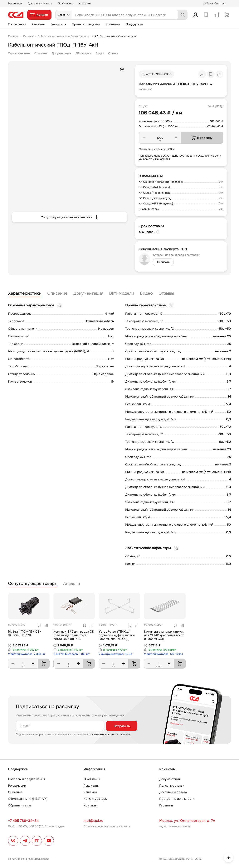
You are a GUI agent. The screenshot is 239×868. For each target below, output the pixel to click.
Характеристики (19, 53)
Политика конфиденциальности (28, 859)
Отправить (122, 726)
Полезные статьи (172, 786)
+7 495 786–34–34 (23, 821)
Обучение (15, 792)
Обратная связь (20, 805)
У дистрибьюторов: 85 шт (116, 654)
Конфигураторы (95, 799)
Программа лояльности (177, 799)
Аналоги (71, 584)
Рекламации (17, 786)
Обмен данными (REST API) (28, 799)
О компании (17, 24)
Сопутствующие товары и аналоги (70, 217)
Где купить (58, 24)
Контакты (85, 3)
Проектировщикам (86, 24)
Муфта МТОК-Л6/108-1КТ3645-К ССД (24, 633)
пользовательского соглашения (109, 734)
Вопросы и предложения (27, 779)
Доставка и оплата (40, 3)
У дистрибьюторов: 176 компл (163, 654)
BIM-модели (83, 53)
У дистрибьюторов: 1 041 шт (72, 654)
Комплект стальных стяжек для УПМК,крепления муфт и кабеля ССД (164, 635)
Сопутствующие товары (33, 584)
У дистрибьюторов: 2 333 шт (27, 654)
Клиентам (113, 24)
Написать (163, 262)
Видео (100, 53)
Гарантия (166, 805)
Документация (61, 53)
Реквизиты (15, 3)
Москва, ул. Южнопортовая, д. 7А (187, 821)
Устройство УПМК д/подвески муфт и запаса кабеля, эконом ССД (117, 635)
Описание (41, 53)
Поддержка (134, 24)
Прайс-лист (65, 3)
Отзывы (113, 53)
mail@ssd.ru (93, 821)
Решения (38, 24)
